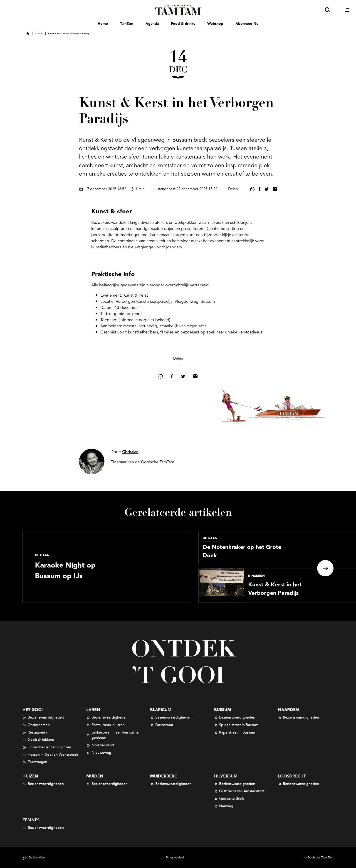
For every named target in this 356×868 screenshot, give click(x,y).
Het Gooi (33, 710)
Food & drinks (183, 24)
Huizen (30, 776)
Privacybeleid (175, 857)
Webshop (215, 24)
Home (103, 24)
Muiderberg (164, 776)
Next (325, 568)
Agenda (152, 24)
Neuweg (224, 806)
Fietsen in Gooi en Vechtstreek (50, 755)
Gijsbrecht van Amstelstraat (239, 791)
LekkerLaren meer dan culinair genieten (114, 735)
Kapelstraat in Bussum (235, 733)
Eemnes (31, 820)
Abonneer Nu (247, 24)
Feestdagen (35, 762)
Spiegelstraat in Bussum (236, 725)
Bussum (223, 710)
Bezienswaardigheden (43, 718)
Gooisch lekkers (38, 740)
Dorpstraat (162, 725)
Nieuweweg (99, 753)
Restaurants (35, 733)
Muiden (95, 776)
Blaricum (161, 710)
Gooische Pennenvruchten (47, 747)
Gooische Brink (229, 799)
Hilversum (226, 776)
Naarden (288, 710)
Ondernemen (36, 725)
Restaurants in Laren (105, 725)
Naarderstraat (100, 745)
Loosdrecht (292, 776)
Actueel (39, 34)
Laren (93, 710)
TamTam (127, 24)
